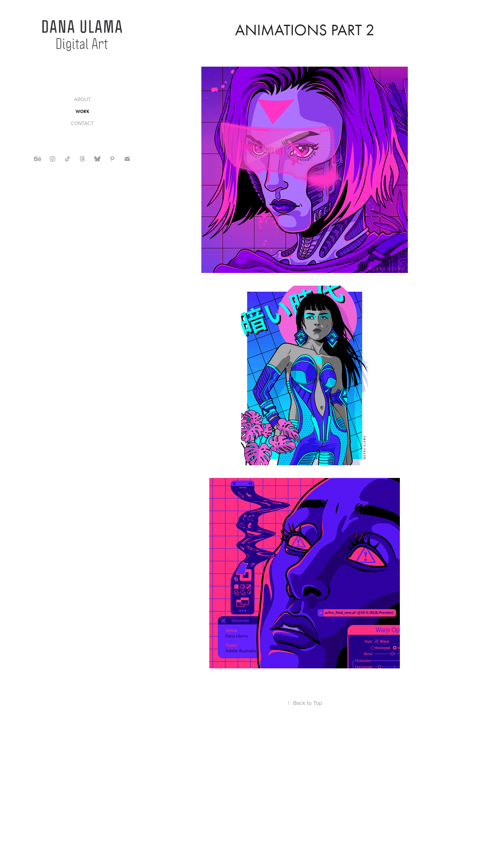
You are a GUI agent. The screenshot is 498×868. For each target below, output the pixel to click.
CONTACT (82, 123)
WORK (82, 112)
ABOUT (82, 99)
